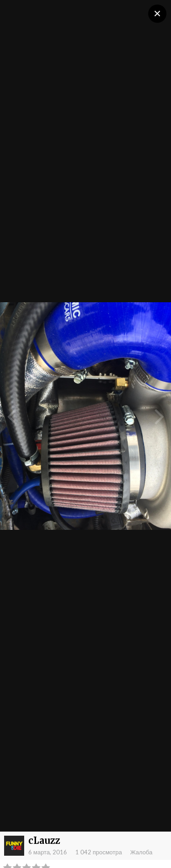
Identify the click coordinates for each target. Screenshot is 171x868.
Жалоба (141, 852)
